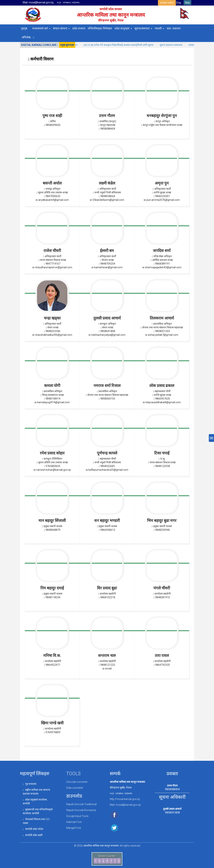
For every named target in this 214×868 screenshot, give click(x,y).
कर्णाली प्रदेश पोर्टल (33, 828)
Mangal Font (74, 827)
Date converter (75, 788)
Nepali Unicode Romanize (81, 810)
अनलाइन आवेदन (167, 3)
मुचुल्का (81, 45)
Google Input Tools (77, 815)
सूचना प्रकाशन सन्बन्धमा (178, 45)
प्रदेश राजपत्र (79, 28)
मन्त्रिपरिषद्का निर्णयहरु (100, 28)
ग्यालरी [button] (159, 28)
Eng (179, 3)
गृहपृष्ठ (24, 28)
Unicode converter (77, 782)
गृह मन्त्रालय (30, 784)
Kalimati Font (74, 821)
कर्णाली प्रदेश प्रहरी (33, 833)
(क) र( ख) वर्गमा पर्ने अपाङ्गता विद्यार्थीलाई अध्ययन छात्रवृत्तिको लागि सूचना (126, 45)
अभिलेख (26, 37)
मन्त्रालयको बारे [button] (41, 28)
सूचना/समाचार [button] (143, 28)
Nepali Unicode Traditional (81, 804)
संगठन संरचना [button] (61, 28)
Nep (187, 3)
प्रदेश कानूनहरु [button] (123, 28)
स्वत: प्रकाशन (174, 28)
